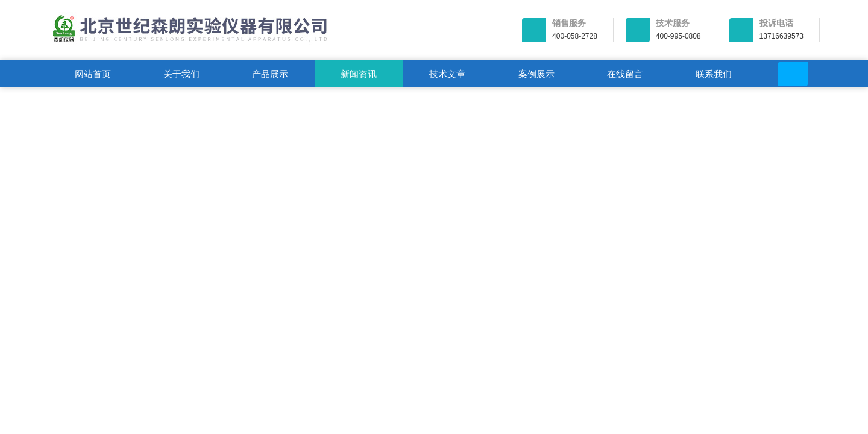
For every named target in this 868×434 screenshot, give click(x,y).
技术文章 (447, 74)
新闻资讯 (359, 74)
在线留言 (625, 74)
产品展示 (270, 74)
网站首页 (93, 74)
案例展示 (536, 74)
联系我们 (714, 74)
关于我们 (181, 74)
